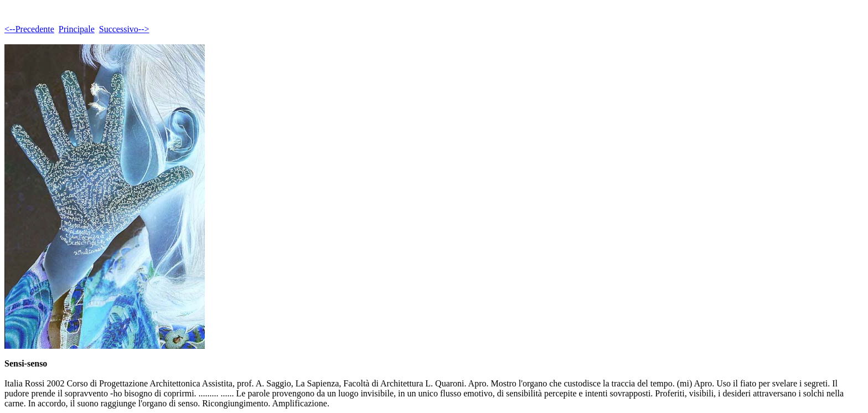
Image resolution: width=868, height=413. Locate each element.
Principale (77, 29)
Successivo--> (124, 29)
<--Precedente (29, 29)
